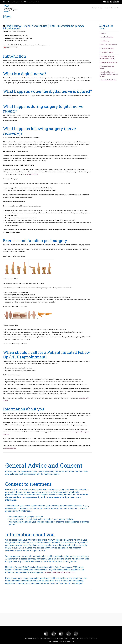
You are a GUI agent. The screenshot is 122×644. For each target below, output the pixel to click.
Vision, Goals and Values (108, 45)
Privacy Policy (93, 638)
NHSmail (10, 2)
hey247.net (18, 2)
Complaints (60, 638)
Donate (67, 638)
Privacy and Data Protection (108, 62)
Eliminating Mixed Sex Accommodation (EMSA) (107, 57)
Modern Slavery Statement (78, 638)
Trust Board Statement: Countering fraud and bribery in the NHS (109, 74)
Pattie (4, 2)
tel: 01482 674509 (32, 174)
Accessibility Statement (32, 638)
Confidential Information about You (59, 572)
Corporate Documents (107, 49)
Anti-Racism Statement (48, 638)
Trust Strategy (104, 41)
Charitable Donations (106, 52)
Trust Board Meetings (106, 37)
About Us (103, 33)
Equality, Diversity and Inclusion (107, 67)
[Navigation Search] (118, 8)
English (7, 48)
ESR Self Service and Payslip (30, 2)
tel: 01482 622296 (10, 448)
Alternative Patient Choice (108, 80)
